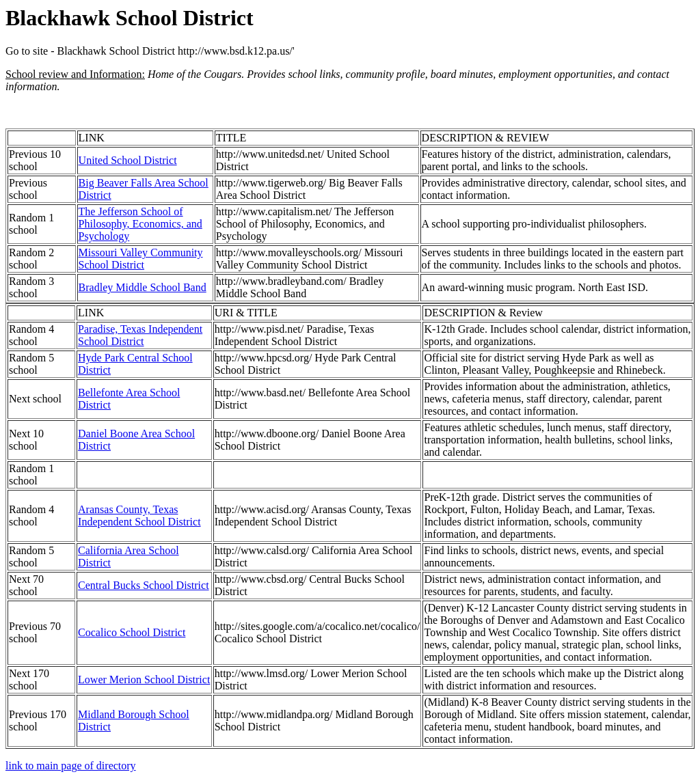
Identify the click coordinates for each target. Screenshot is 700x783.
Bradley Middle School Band (143, 287)
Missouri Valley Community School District (141, 259)
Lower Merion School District (144, 679)
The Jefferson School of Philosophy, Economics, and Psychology (140, 224)
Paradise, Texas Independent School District (140, 335)
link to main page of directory (71, 766)
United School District (128, 160)
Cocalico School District (132, 632)
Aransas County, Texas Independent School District (139, 516)
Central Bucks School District (144, 585)
